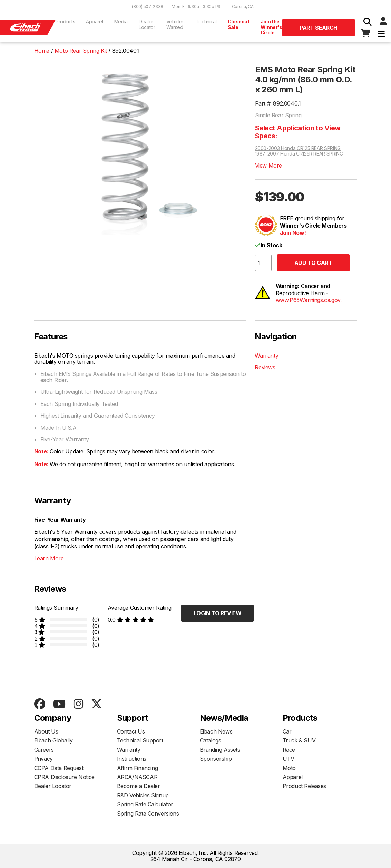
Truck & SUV (299, 740)
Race (289, 750)
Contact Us (131, 731)
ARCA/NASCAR (137, 777)
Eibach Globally (53, 740)
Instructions (132, 759)
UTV (289, 759)
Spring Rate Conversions (148, 814)
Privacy (43, 759)
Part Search (319, 28)
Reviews (265, 367)
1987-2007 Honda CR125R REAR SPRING (299, 154)
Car (287, 731)
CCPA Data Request (59, 768)
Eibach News (216, 731)
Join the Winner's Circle (271, 27)
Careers (44, 750)
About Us (46, 731)
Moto (289, 768)
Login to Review (218, 613)
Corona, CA (243, 6)
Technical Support (140, 740)
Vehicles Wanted (175, 24)
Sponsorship (216, 759)
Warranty (266, 356)
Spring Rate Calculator (145, 804)
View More (268, 166)
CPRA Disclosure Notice (64, 777)
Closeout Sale (239, 24)
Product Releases (305, 786)
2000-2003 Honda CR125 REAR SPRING (298, 148)
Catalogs (211, 740)
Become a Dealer (139, 786)
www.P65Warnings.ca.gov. (309, 300)
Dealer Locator (147, 24)
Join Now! (293, 233)
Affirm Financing (138, 768)
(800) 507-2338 (148, 6)
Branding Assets (220, 750)
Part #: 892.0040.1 (278, 103)
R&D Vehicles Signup (143, 795)
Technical (206, 22)
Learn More (49, 558)
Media (121, 22)
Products (65, 22)
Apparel (95, 22)
